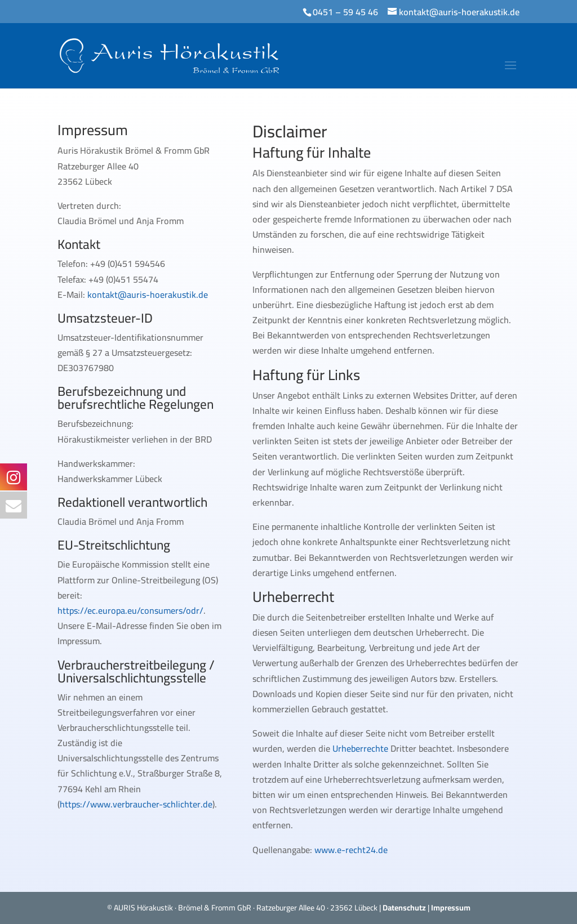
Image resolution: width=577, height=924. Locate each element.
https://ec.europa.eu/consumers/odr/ (130, 610)
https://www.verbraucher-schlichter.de (136, 804)
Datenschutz (404, 908)
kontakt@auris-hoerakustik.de (148, 294)
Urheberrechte (360, 748)
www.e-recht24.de (351, 850)
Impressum (451, 908)
